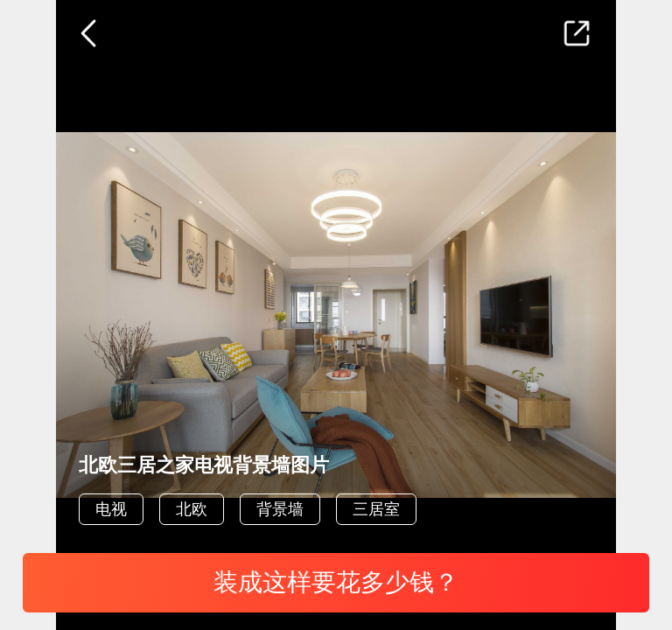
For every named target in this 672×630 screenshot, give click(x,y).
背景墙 (280, 509)
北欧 (192, 509)
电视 (111, 509)
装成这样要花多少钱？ (336, 582)
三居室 (376, 509)
